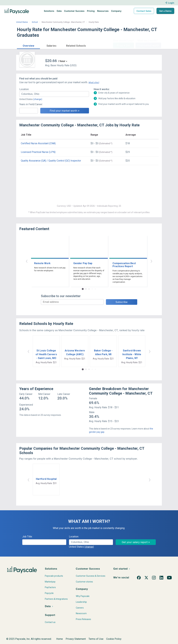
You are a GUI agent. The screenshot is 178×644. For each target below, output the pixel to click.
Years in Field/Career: (31, 104)
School (35, 22)
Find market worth (148, 45)
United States (22, 22)
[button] (28, 45)
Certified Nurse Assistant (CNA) (38, 143)
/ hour (62, 61)
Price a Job (123, 45)
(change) (38, 99)
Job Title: (27, 537)
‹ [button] (27, 261)
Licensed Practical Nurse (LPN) (38, 152)
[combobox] (54, 94)
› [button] (151, 261)
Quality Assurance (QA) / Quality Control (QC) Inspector (51, 161)
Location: (24, 89)
